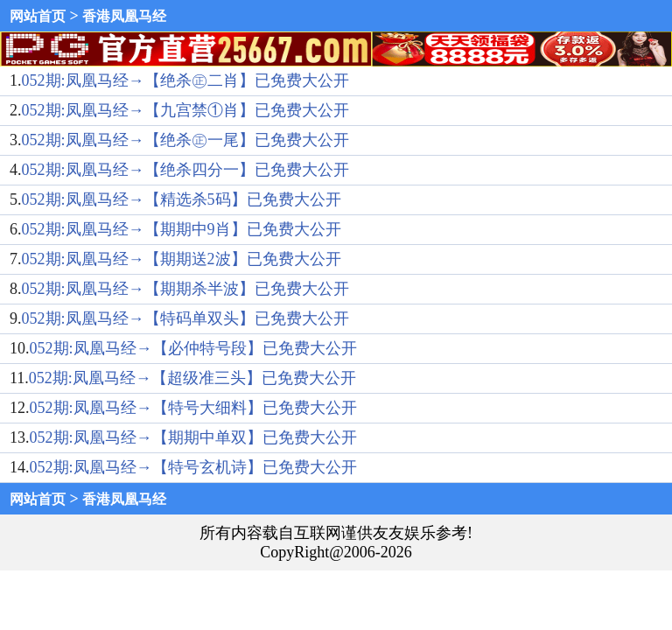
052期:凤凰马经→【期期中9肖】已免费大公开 (182, 229)
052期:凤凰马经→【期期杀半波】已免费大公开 (185, 289)
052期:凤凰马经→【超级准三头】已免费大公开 (192, 378)
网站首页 (38, 16)
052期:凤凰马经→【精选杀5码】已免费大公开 (182, 199)
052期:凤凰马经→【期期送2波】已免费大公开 (182, 259)
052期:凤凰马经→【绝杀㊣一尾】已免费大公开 (185, 140)
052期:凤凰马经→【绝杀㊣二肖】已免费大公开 (185, 80)
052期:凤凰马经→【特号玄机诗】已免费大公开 (193, 467)
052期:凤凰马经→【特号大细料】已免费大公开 (193, 408)
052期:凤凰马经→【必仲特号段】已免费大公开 (193, 348)
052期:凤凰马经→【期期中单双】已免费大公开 (193, 437)
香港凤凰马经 (124, 16)
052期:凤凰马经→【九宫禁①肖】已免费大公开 (185, 110)
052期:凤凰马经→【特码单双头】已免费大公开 (185, 318)
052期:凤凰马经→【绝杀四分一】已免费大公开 (185, 170)
